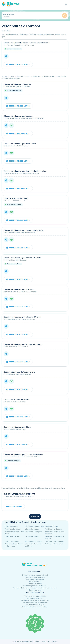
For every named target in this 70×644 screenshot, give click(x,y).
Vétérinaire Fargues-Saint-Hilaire (15, 533)
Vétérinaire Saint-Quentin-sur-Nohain (35, 600)
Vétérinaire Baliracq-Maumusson (35, 603)
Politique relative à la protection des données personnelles (35, 588)
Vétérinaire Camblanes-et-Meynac (34, 545)
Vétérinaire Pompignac (33, 532)
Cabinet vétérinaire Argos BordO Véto (20, 144)
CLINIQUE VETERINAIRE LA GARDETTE (19, 494)
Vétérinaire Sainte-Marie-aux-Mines (35, 607)
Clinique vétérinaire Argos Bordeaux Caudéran (23, 344)
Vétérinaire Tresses (12, 536)
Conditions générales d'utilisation (35, 586)
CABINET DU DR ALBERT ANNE (16, 199)
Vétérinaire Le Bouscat (54, 529)
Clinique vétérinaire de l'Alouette (17, 84)
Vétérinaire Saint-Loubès (55, 541)
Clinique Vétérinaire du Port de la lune (19, 372)
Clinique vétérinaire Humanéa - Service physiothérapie (27, 43)
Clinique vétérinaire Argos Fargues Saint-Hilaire (23, 230)
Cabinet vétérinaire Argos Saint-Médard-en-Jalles (25, 171)
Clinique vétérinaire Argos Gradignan (19, 289)
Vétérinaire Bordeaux (13, 529)
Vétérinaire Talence (12, 541)
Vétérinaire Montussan (33, 541)
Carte (35, 516)
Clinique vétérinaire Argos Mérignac (19, 116)
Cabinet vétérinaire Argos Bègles (17, 427)
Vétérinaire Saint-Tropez (35, 605)
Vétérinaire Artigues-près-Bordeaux (55, 533)
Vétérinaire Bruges (32, 529)
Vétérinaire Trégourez (35, 598)
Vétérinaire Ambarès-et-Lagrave (55, 537)
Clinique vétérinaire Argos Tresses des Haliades (24, 455)
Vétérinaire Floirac (52, 526)
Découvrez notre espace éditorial (35, 575)
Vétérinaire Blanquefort (54, 544)
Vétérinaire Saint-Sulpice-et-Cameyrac (14, 545)
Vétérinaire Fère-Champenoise (35, 596)
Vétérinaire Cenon (11, 526)
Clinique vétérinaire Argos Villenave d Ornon (22, 317)
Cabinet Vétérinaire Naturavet (16, 399)
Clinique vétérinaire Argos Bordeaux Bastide (22, 258)
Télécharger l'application (35, 579)
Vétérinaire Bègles (32, 536)
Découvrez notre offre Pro (35, 577)
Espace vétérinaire (35, 584)
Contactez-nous (35, 590)
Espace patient (35, 581)
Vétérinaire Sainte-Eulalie (34, 526)
